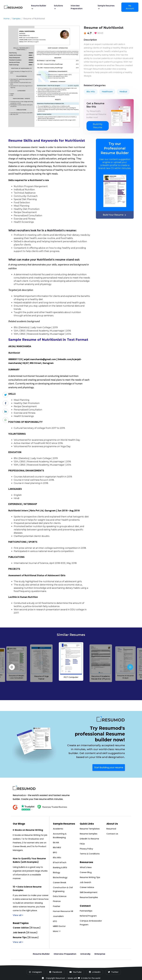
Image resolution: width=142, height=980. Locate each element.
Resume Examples (89, 897)
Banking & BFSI (60, 867)
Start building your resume (109, 767)
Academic (58, 829)
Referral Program (88, 916)
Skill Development (89, 892)
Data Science (60, 896)
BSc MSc (91, 92)
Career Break (59, 882)
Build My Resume (98, 126)
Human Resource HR (63, 911)
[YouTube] (76, 972)
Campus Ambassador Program (91, 923)
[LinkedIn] (95, 972)
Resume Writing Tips (90, 877)
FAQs (82, 844)
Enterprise (100, 954)
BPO (55, 852)
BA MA (56, 842)
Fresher (57, 906)
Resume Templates (90, 829)
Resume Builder (41, 954)
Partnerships (86, 911)
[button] (130, 667)
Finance (57, 901)
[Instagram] (35, 972)
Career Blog (86, 872)
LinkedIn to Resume (89, 839)
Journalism (58, 916)
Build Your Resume (115, 215)
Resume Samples (89, 834)
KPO (55, 921)
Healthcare (107, 92)
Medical (123, 92)
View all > (18, 915)
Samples (16, 19)
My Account (130, 7)
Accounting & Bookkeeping (60, 836)
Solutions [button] (58, 7)
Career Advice (87, 887)
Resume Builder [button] (39, 7)
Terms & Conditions (90, 854)
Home (7, 19)
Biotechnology (60, 877)
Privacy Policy (86, 849)
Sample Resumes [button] (106, 7)
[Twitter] (113, 972)
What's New (86, 867)
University (85, 954)
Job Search (85, 882)
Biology (57, 872)
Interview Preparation (77, 7)
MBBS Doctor (59, 926)
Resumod (111, 829)
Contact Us (112, 834)
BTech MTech (60, 862)
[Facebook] (56, 972)
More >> (57, 931)
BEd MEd (57, 847)
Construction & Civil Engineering (63, 889)
